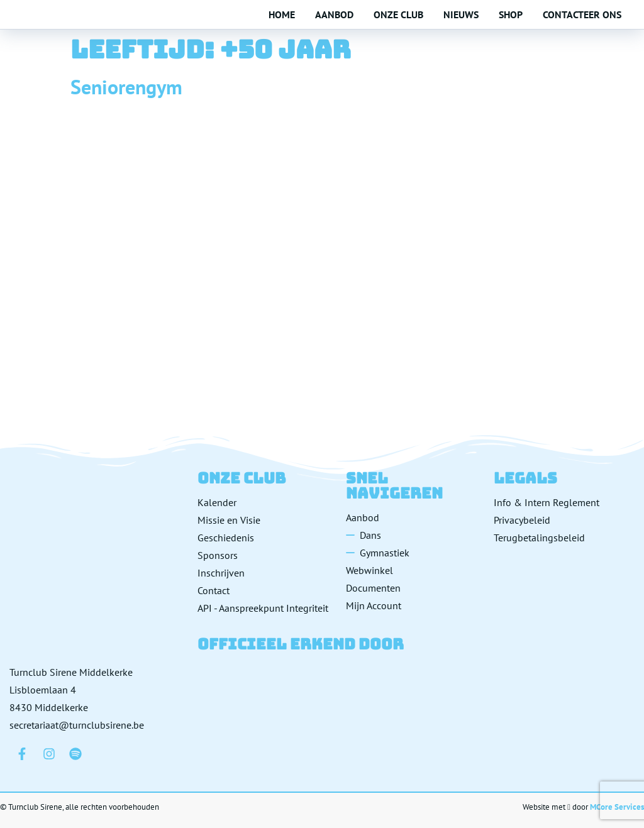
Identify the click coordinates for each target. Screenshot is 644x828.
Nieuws (461, 14)
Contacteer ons (582, 14)
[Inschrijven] (268, 573)
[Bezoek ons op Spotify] (75, 754)
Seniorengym (126, 87)
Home (282, 14)
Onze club (398, 14)
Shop (511, 14)
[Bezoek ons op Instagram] (49, 754)
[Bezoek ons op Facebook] (22, 754)
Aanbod (334, 14)
